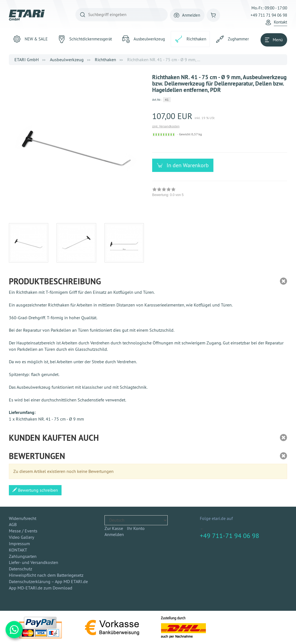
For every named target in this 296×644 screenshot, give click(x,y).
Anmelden (114, 534)
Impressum (19, 543)
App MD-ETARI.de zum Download (41, 588)
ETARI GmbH (27, 60)
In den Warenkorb (186, 165)
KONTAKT (18, 550)
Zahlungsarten (23, 556)
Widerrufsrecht (23, 518)
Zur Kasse (114, 528)
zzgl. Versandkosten (166, 126)
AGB (13, 524)
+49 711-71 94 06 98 (229, 535)
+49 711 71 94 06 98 (269, 15)
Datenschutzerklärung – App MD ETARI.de (48, 581)
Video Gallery (21, 537)
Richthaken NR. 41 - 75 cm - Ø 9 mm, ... (164, 60)
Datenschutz (21, 569)
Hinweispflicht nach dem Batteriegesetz (46, 575)
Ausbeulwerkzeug (67, 60)
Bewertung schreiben (35, 490)
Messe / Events (23, 531)
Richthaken (105, 60)
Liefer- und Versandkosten (34, 562)
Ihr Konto (136, 528)
